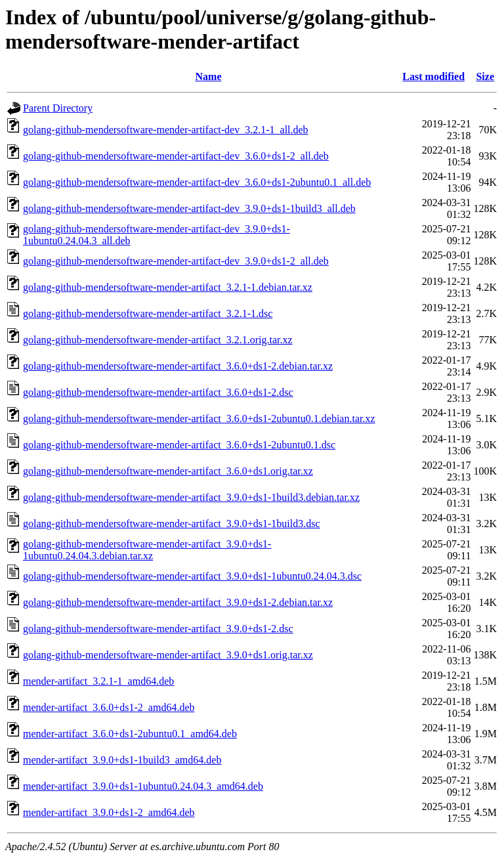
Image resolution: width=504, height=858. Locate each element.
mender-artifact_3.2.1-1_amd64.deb (98, 681)
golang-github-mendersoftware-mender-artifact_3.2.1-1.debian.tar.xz (168, 287)
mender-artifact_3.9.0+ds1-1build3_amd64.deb (122, 760)
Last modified (433, 76)
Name (209, 76)
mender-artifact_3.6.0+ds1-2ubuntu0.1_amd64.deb (130, 734)
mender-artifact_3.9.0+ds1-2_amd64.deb (109, 812)
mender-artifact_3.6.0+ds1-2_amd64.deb (109, 707)
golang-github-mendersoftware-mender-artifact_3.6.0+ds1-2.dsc (158, 392)
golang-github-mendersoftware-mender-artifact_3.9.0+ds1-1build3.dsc (172, 524)
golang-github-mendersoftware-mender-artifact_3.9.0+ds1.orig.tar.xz (168, 655)
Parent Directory (58, 108)
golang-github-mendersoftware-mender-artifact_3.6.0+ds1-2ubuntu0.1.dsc (179, 445)
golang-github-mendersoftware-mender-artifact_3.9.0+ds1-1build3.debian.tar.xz (191, 497)
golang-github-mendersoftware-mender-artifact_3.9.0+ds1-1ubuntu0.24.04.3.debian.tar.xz (147, 550)
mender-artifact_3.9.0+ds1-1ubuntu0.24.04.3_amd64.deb (143, 786)
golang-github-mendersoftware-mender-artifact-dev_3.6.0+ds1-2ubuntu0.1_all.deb (197, 182)
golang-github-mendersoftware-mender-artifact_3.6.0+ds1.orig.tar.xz (168, 471)
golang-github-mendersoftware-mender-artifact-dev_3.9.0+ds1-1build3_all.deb (189, 208)
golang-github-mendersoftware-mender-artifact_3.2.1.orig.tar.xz (158, 340)
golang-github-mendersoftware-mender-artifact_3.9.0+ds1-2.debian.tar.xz (178, 602)
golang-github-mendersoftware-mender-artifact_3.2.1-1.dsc (148, 313)
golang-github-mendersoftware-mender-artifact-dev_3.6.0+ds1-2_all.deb (176, 156)
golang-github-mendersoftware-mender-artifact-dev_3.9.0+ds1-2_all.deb (176, 261)
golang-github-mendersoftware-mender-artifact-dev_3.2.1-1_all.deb (166, 130)
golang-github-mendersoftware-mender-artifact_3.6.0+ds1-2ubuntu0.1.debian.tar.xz (199, 418)
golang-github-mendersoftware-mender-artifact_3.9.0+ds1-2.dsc (158, 629)
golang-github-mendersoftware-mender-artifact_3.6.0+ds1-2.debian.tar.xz (178, 366)
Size (485, 76)
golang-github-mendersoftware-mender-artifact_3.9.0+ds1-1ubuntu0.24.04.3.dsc (192, 576)
